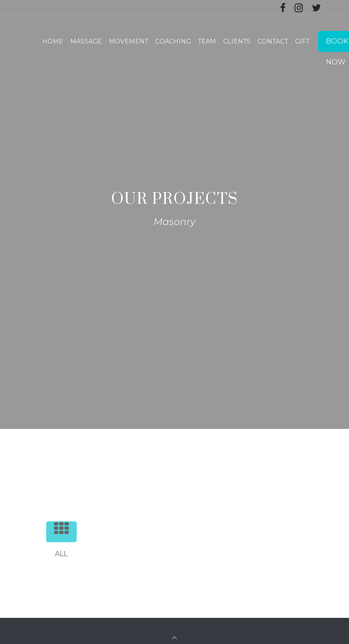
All (65, 546)
